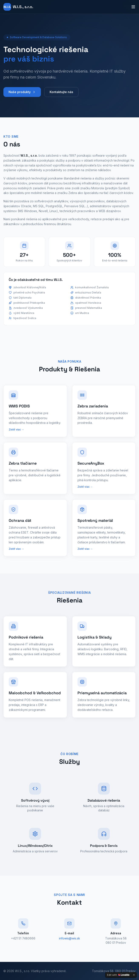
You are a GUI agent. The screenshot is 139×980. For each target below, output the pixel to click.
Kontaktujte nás (61, 95)
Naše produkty (22, 95)
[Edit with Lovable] (118, 975)
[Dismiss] (134, 975)
